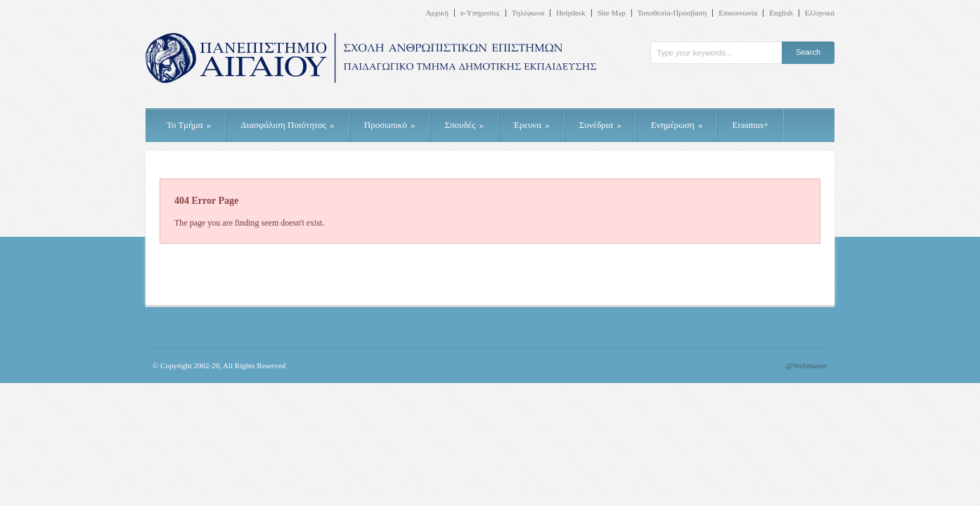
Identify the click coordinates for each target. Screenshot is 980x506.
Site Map (612, 13)
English (781, 13)
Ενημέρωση (677, 125)
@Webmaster (807, 365)
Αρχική (437, 13)
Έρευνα (531, 125)
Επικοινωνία (738, 13)
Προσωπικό (390, 125)
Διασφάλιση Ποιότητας (288, 125)
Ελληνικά (820, 13)
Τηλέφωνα (528, 13)
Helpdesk (571, 13)
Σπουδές (464, 125)
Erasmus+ (750, 125)
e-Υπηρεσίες (480, 13)
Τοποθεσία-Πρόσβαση (672, 13)
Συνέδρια (600, 125)
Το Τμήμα (189, 125)
